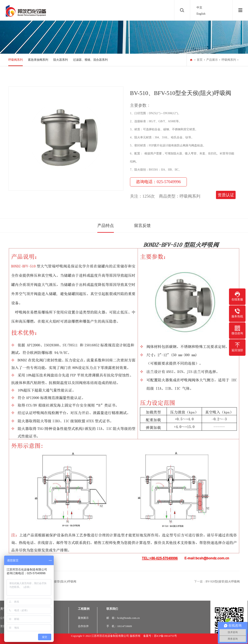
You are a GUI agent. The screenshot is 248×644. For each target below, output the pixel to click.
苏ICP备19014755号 (165, 636)
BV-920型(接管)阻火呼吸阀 (223, 582)
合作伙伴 (83, 626)
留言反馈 (142, 225)
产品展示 (212, 60)
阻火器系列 (61, 60)
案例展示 (83, 618)
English (201, 14)
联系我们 (112, 609)
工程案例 (84, 609)
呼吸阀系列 (15, 60)
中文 (199, 8)
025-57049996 (169, 182)
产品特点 (106, 225)
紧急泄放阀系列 (38, 60)
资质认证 (226, 195)
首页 (200, 60)
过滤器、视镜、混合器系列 (90, 60)
